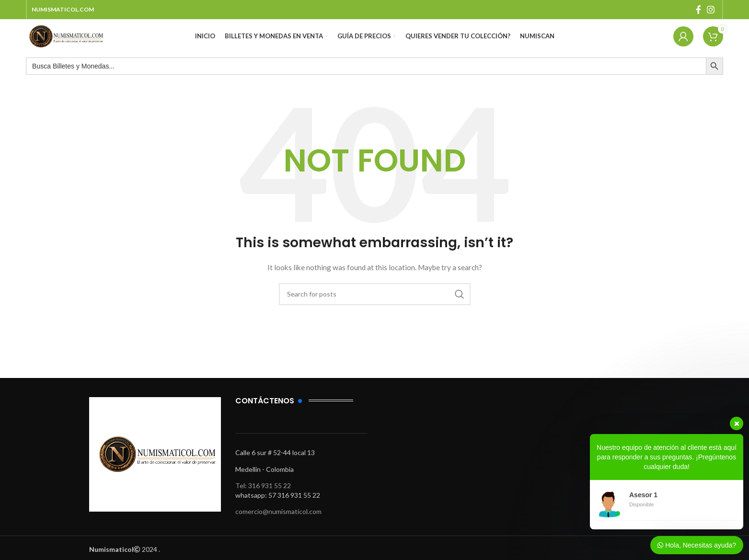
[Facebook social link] (698, 10)
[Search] (375, 303)
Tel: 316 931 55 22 (263, 495)
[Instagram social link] (711, 10)
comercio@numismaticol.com (278, 521)
